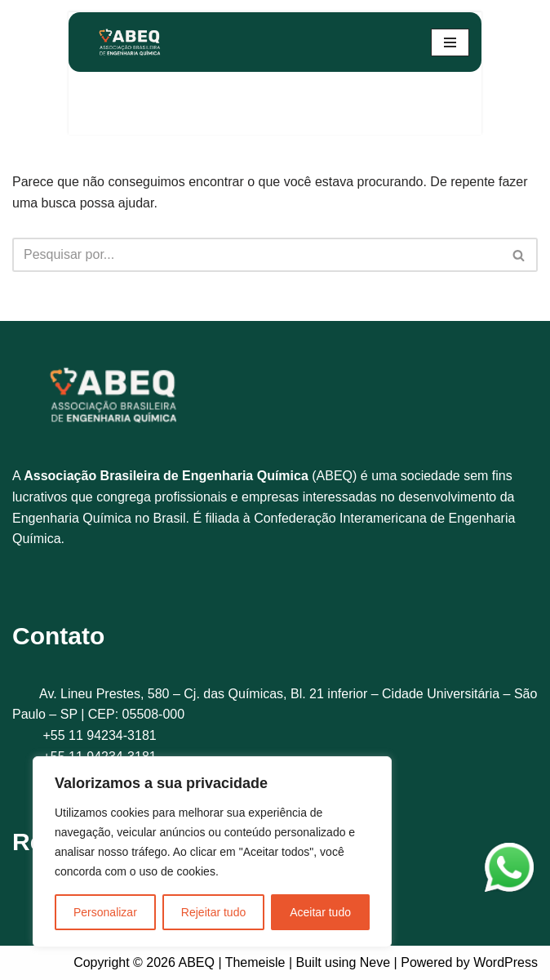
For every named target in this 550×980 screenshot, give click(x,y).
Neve (375, 962)
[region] (212, 852)
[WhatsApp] (509, 871)
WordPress (506, 962)
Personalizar (105, 912)
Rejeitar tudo (213, 912)
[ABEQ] (130, 42)
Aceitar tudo (320, 912)
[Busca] (257, 255)
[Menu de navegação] (450, 42)
